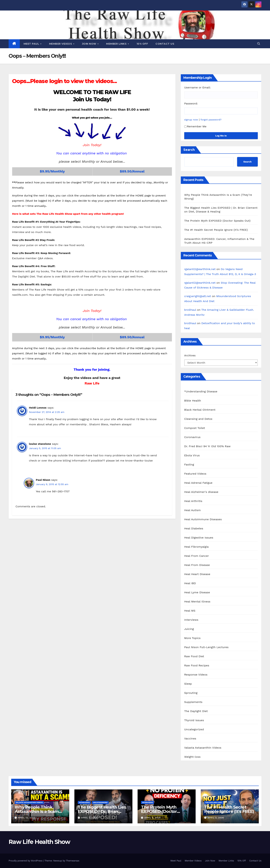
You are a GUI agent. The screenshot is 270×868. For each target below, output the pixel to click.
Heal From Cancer (197, 556)
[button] (259, 44)
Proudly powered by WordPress (26, 861)
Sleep (188, 684)
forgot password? (211, 120)
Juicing (189, 629)
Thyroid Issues (194, 720)
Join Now (90, 44)
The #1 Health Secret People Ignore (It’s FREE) (216, 230)
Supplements (193, 702)
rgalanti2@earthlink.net (200, 269)
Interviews (191, 620)
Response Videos (196, 675)
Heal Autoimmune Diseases (203, 519)
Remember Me (195, 126)
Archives (190, 355)
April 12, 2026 (27, 818)
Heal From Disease (197, 565)
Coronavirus (192, 437)
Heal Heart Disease (197, 574)
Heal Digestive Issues (199, 538)
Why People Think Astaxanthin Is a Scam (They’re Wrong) (37, 811)
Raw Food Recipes (197, 665)
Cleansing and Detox (198, 419)
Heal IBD (190, 583)
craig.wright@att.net (198, 296)
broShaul (190, 310)
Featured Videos (195, 474)
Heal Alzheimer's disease (201, 492)
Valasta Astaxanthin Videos (203, 748)
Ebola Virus (192, 455)
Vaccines (190, 738)
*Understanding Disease (201, 391)
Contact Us (165, 44)
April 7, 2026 (89, 818)
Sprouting (191, 693)
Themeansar (73, 861)
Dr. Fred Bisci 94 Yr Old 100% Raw (207, 446)
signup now (191, 120)
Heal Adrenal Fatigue (198, 483)
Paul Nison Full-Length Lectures (206, 647)
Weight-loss (192, 757)
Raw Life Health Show (39, 842)
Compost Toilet (195, 428)
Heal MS (190, 611)
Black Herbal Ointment (200, 410)
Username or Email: (198, 87)
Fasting (189, 465)
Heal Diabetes (194, 528)
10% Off (142, 44)
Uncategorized (194, 729)
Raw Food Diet (194, 656)
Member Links (117, 44)
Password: (191, 103)
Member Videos (61, 44)
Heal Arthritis (193, 501)
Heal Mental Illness (197, 601)
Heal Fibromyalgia (196, 547)
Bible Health (193, 401)
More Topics (192, 638)
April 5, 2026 (153, 818)
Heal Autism (193, 510)
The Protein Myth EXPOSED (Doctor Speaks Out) (217, 221)
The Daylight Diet (196, 711)
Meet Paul (32, 44)
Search (189, 150)
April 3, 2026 (216, 818)
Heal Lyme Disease (197, 592)
